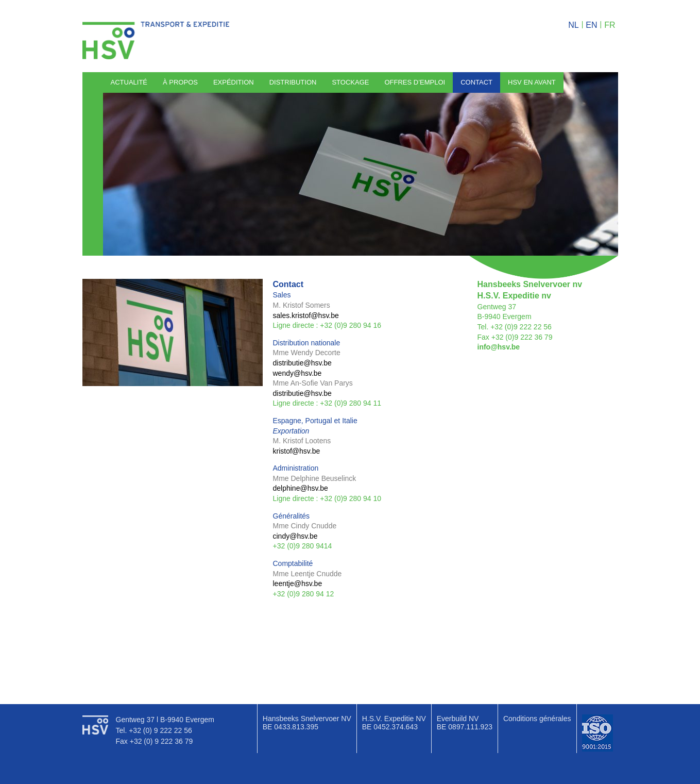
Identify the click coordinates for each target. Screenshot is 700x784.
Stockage (350, 82)
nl (573, 25)
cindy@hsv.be (295, 536)
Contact (476, 82)
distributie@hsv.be (302, 363)
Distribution (293, 82)
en (591, 25)
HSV (156, 40)
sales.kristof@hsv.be (306, 315)
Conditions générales (537, 719)
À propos (180, 82)
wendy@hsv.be (297, 373)
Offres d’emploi (415, 82)
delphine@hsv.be (302, 488)
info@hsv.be (499, 347)
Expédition (234, 82)
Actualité (129, 82)
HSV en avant (532, 82)
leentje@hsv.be (298, 583)
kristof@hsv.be (297, 451)
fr (610, 25)
